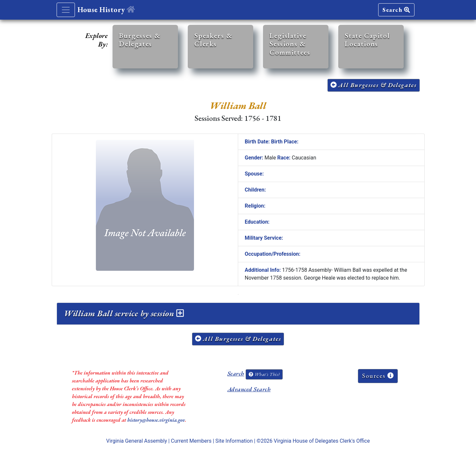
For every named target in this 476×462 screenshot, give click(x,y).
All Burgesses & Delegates (374, 85)
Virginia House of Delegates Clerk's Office (322, 441)
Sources (378, 376)
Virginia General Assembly (137, 441)
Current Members (191, 441)
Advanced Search (249, 389)
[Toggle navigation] (66, 10)
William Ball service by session (124, 313)
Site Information (234, 441)
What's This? (264, 374)
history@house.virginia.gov (156, 420)
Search (396, 10)
